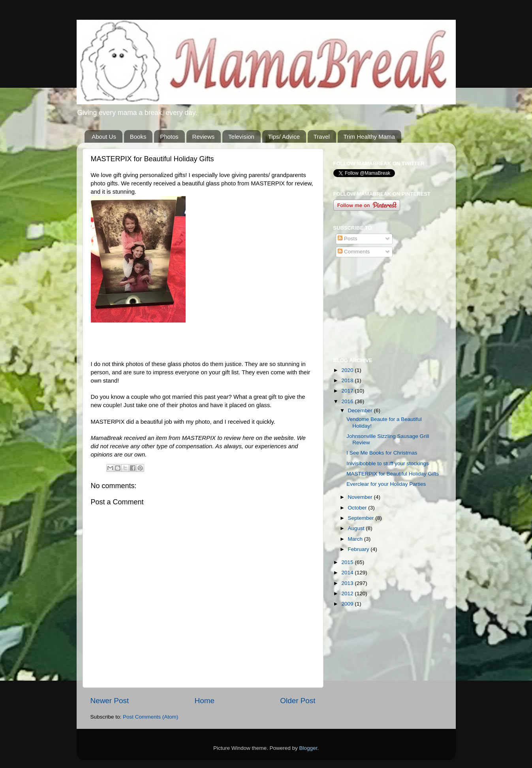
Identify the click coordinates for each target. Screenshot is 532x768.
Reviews (204, 137)
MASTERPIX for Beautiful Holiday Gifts (393, 474)
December (361, 410)
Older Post (298, 701)
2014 (348, 573)
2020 (348, 370)
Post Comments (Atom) (150, 717)
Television (241, 137)
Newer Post (110, 701)
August (357, 528)
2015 (348, 562)
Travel (322, 137)
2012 (348, 593)
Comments (354, 252)
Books (138, 137)
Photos (169, 137)
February (359, 549)
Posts (348, 239)
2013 (348, 583)
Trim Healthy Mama (369, 137)
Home (205, 701)
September (362, 518)
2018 (348, 380)
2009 (348, 604)
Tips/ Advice (284, 137)
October (358, 508)
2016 (348, 401)
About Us (104, 137)
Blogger (308, 748)
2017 (348, 391)
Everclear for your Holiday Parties (386, 484)
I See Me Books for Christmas (382, 453)
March (356, 539)
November (361, 497)
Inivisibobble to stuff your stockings (387, 463)
